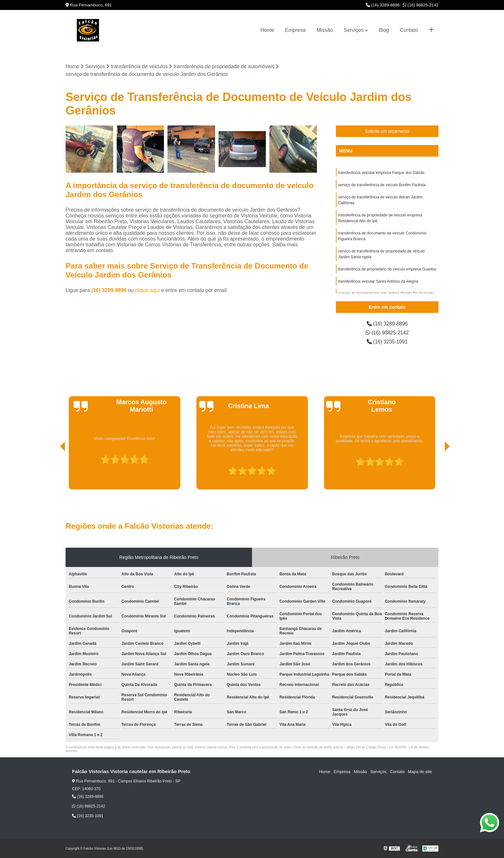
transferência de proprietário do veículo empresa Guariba (387, 269)
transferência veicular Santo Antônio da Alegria (378, 281)
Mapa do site (420, 772)
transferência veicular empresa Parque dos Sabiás (381, 173)
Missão (325, 30)
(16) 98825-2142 (421, 5)
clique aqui (147, 291)
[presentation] (54, 471)
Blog (384, 30)
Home (267, 30)
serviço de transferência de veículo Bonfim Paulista (382, 185)
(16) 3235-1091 (387, 342)
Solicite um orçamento (387, 131)
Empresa (295, 30)
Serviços (354, 30)
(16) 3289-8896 (383, 5)
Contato (409, 30)
